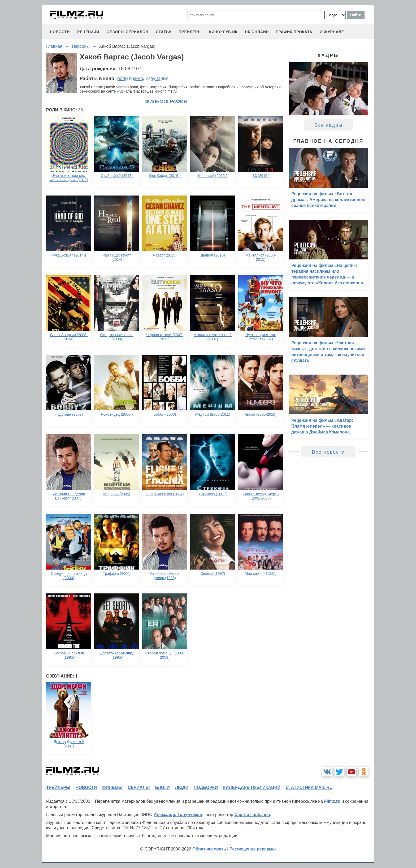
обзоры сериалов (128, 32)
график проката (294, 32)
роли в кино (130, 79)
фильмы (112, 787)
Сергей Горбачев (252, 815)
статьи (164, 32)
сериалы (139, 787)
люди (182, 787)
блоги (162, 787)
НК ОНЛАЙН (257, 32)
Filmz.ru (332, 801)
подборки (206, 787)
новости (60, 32)
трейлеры (190, 32)
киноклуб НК (223, 32)
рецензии (88, 32)
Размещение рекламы (253, 849)
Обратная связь (209, 849)
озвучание (157, 79)
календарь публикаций (252, 787)
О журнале (332, 32)
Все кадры (328, 125)
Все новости (329, 452)
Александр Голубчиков (178, 815)
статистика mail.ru (309, 787)
